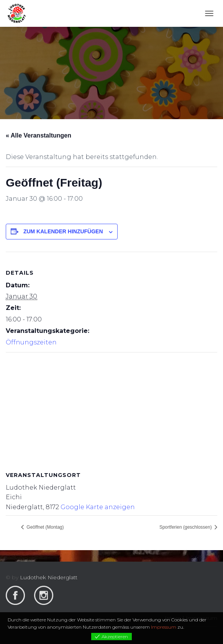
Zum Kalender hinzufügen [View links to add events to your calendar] (63, 231)
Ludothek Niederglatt (49, 577)
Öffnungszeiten (31, 342)
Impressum (164, 627)
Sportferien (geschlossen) (186, 527)
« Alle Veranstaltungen (39, 135)
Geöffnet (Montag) (45, 527)
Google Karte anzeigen (98, 507)
